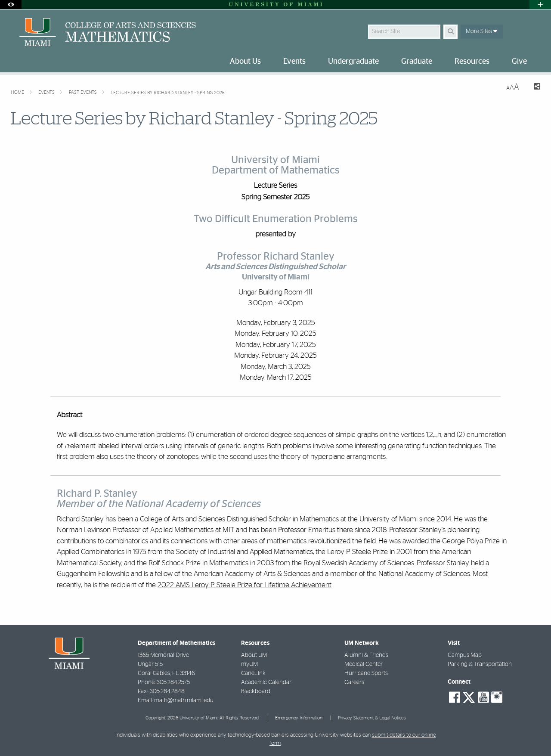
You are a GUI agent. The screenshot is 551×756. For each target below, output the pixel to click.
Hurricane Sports (366, 673)
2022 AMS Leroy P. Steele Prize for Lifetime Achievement (245, 585)
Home (18, 92)
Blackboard (256, 691)
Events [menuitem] (294, 62)
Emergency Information (299, 718)
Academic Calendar (266, 682)
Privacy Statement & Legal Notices (372, 718)
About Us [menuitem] (245, 62)
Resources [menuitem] (472, 62)
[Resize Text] (513, 87)
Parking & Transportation (480, 664)
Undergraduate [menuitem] (353, 62)
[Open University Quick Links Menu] (540, 5)
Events (47, 92)
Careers (354, 682)
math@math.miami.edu (184, 700)
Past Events (84, 92)
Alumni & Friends (366, 655)
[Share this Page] (533, 88)
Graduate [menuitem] (417, 62)
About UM (254, 655)
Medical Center (364, 664)
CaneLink (253, 673)
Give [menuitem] (519, 62)
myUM (249, 664)
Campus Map (465, 655)
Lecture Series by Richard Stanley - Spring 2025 (168, 93)
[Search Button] (450, 32)
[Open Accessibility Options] (11, 5)
